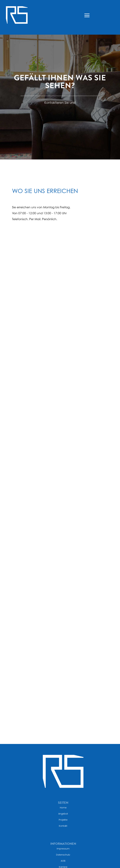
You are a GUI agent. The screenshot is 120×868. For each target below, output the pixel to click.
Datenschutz (63, 855)
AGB (63, 861)
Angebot (63, 814)
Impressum (63, 849)
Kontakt (63, 826)
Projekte (63, 820)
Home (63, 808)
